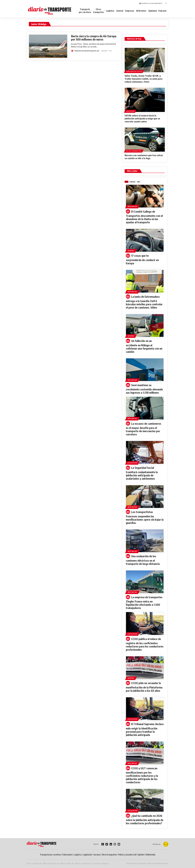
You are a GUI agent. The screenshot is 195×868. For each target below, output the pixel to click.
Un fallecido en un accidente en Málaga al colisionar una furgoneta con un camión (144, 346)
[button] (166, 3)
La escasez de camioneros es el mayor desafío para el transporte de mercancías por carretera (144, 429)
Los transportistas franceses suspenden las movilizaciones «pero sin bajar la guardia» (145, 517)
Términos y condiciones (82, 864)
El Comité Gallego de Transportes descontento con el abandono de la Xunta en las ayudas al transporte (144, 217)
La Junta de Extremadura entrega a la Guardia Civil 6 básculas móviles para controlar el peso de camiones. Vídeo (144, 302)
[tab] (126, 182)
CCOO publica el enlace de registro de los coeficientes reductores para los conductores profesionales (145, 644)
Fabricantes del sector (134, 71)
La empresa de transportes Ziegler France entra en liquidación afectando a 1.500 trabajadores (144, 603)
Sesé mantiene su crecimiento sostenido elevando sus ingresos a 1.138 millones (144, 389)
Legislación (130, 111)
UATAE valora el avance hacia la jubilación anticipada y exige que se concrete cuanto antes (142, 118)
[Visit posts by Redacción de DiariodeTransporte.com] (72, 51)
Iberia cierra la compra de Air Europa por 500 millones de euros (94, 38)
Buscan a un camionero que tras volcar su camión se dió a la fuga (144, 157)
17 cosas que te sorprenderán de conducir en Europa (142, 259)
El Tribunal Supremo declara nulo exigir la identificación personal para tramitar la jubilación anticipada (145, 729)
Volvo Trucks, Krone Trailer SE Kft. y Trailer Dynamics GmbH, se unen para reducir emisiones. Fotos (144, 79)
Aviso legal (36, 864)
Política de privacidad (49, 864)
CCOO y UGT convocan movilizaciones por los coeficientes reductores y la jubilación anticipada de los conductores (142, 775)
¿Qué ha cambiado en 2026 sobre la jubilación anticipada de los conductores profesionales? (145, 819)
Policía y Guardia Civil (134, 151)
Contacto (96, 864)
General (131, 251)
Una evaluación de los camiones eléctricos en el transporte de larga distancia (143, 560)
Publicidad (105, 864)
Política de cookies (66, 864)
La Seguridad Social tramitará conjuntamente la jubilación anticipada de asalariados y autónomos (142, 473)
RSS (28, 864)
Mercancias (132, 206)
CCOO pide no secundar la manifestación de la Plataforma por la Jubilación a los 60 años (144, 687)
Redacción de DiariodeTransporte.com (87, 51)
